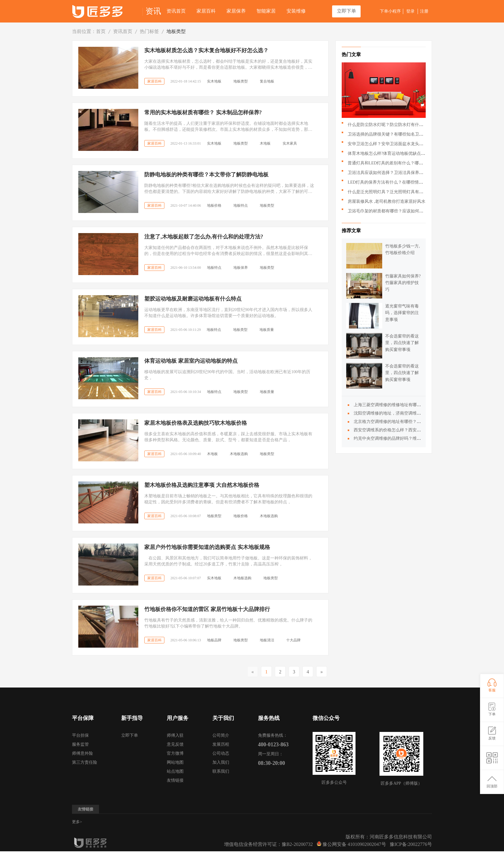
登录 (410, 11)
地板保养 (241, 268)
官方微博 (175, 753)
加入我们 (221, 762)
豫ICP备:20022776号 (411, 844)
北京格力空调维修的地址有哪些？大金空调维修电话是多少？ (410, 422)
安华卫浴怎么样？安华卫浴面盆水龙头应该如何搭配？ (398, 144)
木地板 (265, 143)
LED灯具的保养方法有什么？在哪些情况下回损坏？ (396, 182)
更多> (77, 822)
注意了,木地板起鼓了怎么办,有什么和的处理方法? (204, 237)
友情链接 (175, 780)
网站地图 (175, 762)
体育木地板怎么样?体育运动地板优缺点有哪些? (391, 153)
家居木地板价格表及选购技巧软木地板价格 (196, 423)
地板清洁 (267, 640)
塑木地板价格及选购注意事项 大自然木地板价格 (202, 485)
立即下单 (346, 11)
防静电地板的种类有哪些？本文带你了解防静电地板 (206, 175)
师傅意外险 (82, 753)
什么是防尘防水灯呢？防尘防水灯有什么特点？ (392, 125)
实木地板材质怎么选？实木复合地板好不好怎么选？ (206, 50)
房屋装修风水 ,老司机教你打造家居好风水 (387, 201)
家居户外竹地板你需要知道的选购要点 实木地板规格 (207, 547)
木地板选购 (239, 454)
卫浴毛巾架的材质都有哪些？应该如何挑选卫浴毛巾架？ (400, 211)
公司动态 (221, 753)
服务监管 (80, 744)
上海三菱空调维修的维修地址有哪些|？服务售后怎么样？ (407, 405)
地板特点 (241, 205)
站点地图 (175, 771)
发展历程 (221, 744)
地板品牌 (214, 640)
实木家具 (290, 143)
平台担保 (80, 735)
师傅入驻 (175, 735)
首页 (101, 31)
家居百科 (206, 11)
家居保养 (236, 11)
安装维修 (296, 11)
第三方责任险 (85, 762)
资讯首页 (176, 11)
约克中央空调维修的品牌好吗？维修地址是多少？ (400, 438)
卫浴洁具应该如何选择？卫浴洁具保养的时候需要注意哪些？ (404, 173)
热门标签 (149, 31)
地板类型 (176, 31)
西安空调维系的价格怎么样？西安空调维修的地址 (400, 430)
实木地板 (214, 81)
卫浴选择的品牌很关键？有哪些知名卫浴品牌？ (392, 134)
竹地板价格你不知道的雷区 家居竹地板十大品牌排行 (207, 609)
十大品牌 (293, 640)
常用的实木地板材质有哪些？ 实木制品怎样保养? (203, 112)
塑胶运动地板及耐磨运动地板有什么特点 (193, 299)
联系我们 (221, 771)
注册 (424, 11)
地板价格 (214, 205)
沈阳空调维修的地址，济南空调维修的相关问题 (398, 413)
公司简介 (221, 735)
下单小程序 (390, 11)
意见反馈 (175, 744)
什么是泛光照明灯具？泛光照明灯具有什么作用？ (394, 192)
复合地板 (267, 81)
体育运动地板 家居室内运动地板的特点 (191, 361)
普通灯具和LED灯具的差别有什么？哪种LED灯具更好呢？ (402, 163)
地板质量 (267, 330)
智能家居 (266, 11)
